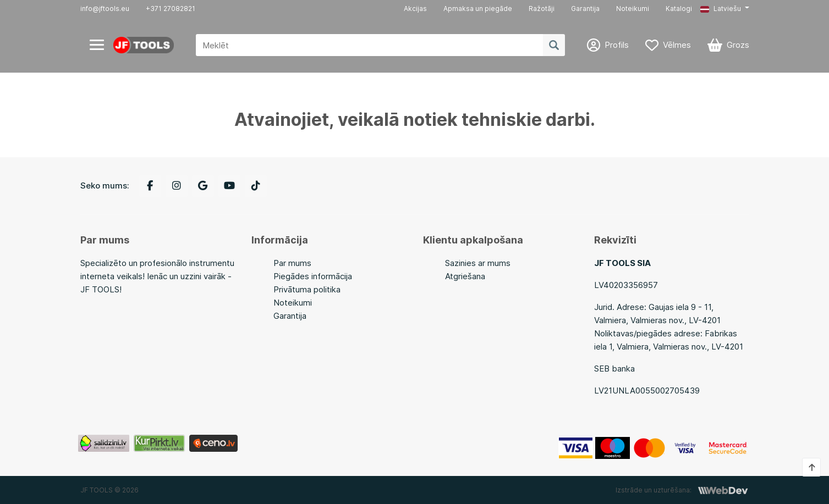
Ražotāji (542, 9)
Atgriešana (465, 276)
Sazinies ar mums (478, 263)
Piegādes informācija (313, 276)
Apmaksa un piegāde (478, 9)
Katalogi (679, 9)
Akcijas (415, 9)
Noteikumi (633, 9)
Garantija (585, 9)
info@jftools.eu (105, 9)
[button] (724, 9)
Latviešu (721, 9)
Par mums (292, 263)
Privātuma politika (307, 289)
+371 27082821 (171, 9)
